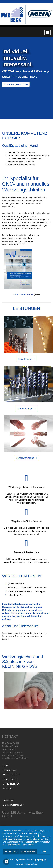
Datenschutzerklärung (13, 805)
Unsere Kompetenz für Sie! (16, 84)
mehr (44, 852)
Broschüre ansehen (24, 294)
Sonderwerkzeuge (25, 458)
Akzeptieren (28, 852)
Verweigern (11, 852)
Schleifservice (25, 359)
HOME (6, 766)
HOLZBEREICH (11, 779)
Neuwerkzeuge (25, 408)
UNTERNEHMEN (11, 784)
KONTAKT (8, 788)
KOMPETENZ (10, 770)
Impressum (8, 800)
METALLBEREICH (12, 775)
